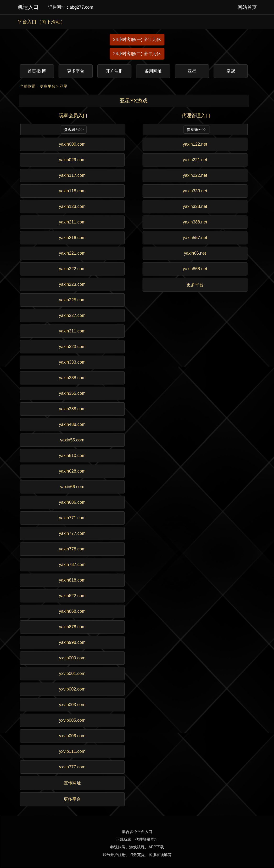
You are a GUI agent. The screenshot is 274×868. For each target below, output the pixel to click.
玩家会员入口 (73, 115)
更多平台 (48, 86)
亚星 (63, 86)
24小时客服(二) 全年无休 (137, 54)
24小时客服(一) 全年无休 (137, 40)
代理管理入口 (196, 115)
